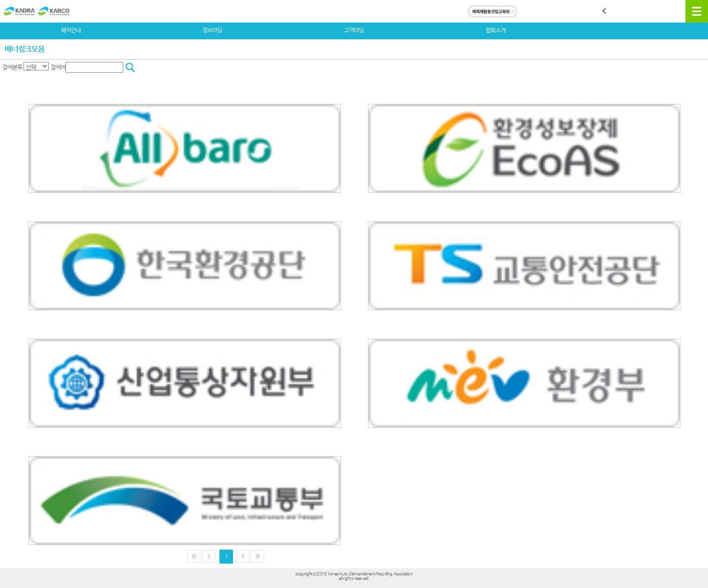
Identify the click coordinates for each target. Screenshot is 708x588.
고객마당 (354, 30)
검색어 (58, 67)
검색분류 (12, 67)
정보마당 (212, 30)
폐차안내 (71, 30)
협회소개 (495, 30)
